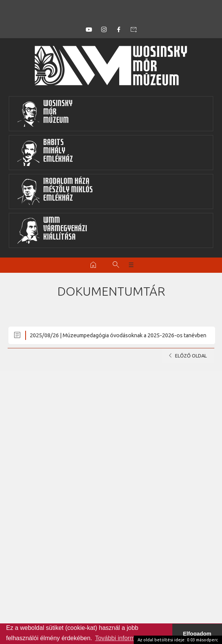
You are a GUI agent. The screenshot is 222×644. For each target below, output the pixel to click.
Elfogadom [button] (197, 634)
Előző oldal (186, 356)
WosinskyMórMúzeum (45, 114)
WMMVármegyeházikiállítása (52, 230)
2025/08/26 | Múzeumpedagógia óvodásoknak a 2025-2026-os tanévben (109, 335)
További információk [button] (122, 638)
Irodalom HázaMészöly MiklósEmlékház (55, 192)
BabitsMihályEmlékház (45, 153)
